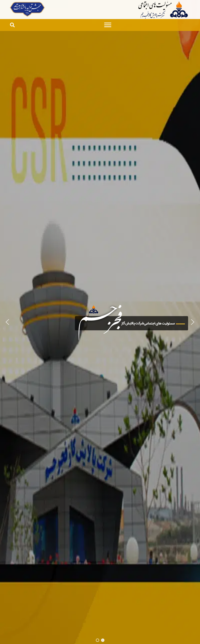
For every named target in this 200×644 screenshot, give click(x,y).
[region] (100, 322)
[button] (7, 322)
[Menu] (108, 25)
